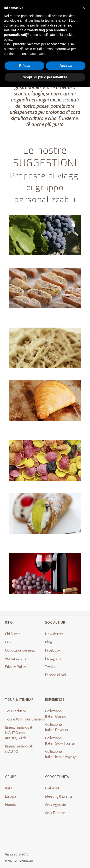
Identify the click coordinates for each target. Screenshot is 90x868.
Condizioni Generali (20, 650)
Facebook (53, 650)
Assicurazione (16, 659)
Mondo (11, 805)
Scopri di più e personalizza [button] (45, 77)
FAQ (8, 642)
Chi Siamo (13, 634)
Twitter (51, 667)
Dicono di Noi (56, 675)
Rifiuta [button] (24, 66)
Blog (49, 642)
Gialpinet (52, 788)
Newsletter (54, 634)
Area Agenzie (56, 805)
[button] (84, 8)
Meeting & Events (59, 796)
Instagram (53, 659)
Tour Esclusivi (15, 711)
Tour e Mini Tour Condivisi (25, 719)
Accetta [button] (66, 66)
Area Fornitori (55, 813)
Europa (11, 796)
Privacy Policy (16, 667)
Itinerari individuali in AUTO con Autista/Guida (19, 733)
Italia (9, 788)
